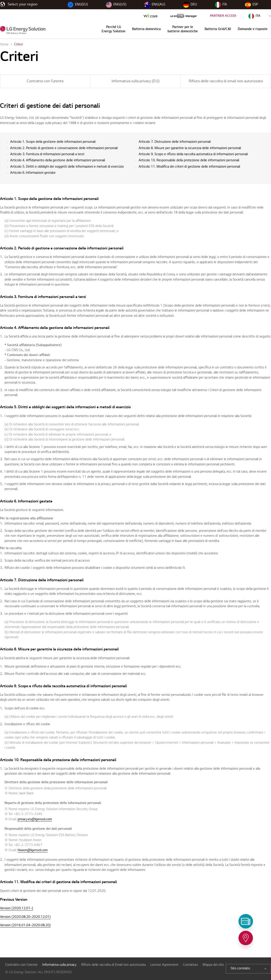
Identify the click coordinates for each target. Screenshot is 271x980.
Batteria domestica (146, 29)
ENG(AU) (155, 5)
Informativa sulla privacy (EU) (135, 81)
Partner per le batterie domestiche (183, 29)
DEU (190, 5)
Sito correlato (249, 969)
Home (4, 45)
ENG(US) (116, 5)
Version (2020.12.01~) (16, 909)
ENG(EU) (78, 5)
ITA (221, 5)
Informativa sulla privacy (59, 965)
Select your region (23, 5)
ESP (252, 5)
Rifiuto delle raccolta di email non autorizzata (226, 81)
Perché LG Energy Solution (113, 29)
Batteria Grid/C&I (218, 29)
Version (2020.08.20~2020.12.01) (25, 917)
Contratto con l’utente (45, 81)
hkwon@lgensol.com (33, 851)
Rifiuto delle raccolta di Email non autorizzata (113, 965)
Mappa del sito (213, 965)
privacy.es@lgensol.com (35, 820)
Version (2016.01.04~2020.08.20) (25, 926)
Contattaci (190, 965)
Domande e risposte (253, 29)
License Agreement (164, 965)
